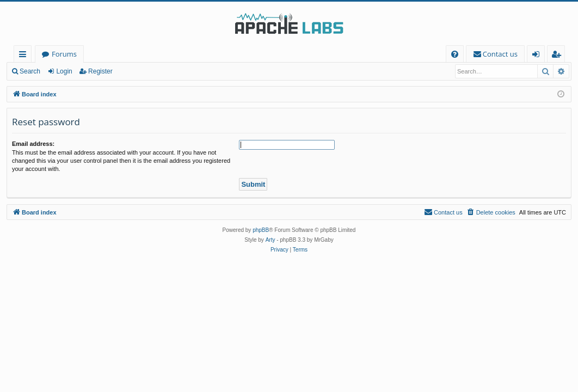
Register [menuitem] (558, 56)
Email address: (33, 144)
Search (30, 71)
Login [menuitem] (538, 56)
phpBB (261, 230)
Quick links (25, 56)
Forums (64, 54)
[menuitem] (455, 54)
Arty (270, 240)
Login (64, 71)
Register (100, 71)
